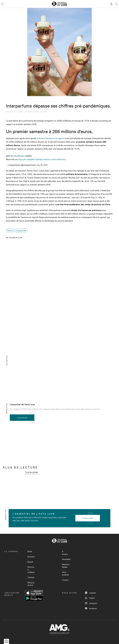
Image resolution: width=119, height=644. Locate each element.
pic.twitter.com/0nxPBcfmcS (53, 159)
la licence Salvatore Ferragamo (50, 138)
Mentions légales (66, 566)
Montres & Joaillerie (31, 569)
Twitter (90, 598)
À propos (65, 553)
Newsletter (66, 559)
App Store (34, 593)
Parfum (10, 230)
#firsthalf (15, 156)
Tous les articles (32, 472)
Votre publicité (65, 573)
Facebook (91, 608)
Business (31, 557)
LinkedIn (90, 593)
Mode (30, 551)
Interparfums (21, 230)
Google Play (34, 598)
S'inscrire (22, 418)
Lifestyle (31, 577)
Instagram (91, 603)
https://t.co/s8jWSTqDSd (29, 159)
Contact (65, 580)
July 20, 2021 (42, 165)
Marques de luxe (31, 584)
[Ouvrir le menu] (3, 4)
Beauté (30, 562)
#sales (22, 156)
